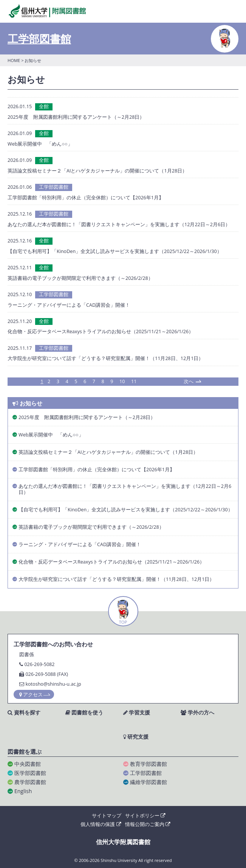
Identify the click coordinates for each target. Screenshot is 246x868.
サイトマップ (107, 816)
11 (134, 382)
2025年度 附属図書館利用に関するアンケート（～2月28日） (76, 117)
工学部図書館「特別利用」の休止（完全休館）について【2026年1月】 (86, 198)
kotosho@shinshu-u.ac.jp (53, 684)
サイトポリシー (145, 816)
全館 (44, 106)
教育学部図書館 (149, 764)
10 (122, 382)
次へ (189, 381)
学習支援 (137, 713)
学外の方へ (197, 713)
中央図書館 (28, 764)
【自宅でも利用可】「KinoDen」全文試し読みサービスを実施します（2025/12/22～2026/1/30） (115, 251)
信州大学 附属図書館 (47, 11)
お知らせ (27, 403)
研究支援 (136, 737)
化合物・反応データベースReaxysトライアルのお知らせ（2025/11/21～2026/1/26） (101, 332)
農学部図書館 (30, 782)
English (23, 791)
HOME (14, 60)
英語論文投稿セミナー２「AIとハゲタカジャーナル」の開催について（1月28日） (97, 171)
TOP (123, 622)
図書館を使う (84, 713)
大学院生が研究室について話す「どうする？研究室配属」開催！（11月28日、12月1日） (105, 358)
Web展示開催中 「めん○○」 (40, 144)
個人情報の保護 (101, 824)
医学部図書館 (30, 773)
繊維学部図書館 (149, 782)
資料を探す (24, 713)
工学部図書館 (39, 39)
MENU (232, 12)
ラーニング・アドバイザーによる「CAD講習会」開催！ (69, 305)
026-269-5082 (39, 664)
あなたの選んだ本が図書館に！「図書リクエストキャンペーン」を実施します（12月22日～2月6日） (119, 224)
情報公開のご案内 (148, 824)
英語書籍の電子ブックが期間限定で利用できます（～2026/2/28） (80, 278)
